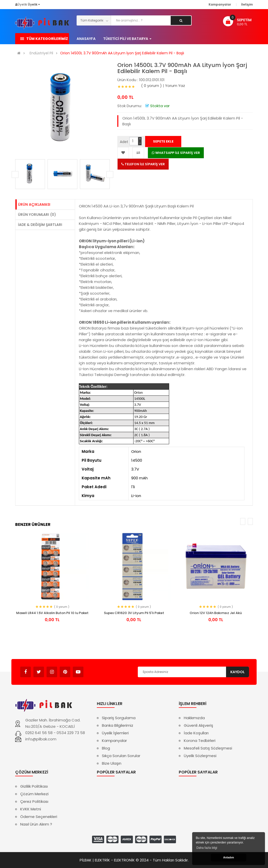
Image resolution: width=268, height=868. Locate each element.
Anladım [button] (229, 857)
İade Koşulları (196, 733)
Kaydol (238, 672)
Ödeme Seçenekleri (39, 817)
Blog (106, 748)
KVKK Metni (31, 809)
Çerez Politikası (34, 801)
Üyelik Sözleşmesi (200, 756)
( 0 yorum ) (151, 86)
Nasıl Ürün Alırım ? (36, 824)
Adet (124, 142)
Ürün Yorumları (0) (37, 215)
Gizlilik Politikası (34, 786)
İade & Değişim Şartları (40, 225)
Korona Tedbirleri (200, 741)
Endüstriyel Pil (41, 53)
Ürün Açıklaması (34, 204)
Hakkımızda (194, 718)
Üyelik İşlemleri (115, 733)
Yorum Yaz (175, 86)
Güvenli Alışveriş (198, 725)
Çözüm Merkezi (34, 794)
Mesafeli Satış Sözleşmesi (208, 748)
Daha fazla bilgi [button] (207, 848)
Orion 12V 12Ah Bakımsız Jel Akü (216, 613)
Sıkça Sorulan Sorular (121, 756)
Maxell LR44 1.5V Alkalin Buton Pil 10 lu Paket (52, 613)
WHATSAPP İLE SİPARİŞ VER (176, 153)
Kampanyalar (114, 741)
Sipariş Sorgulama (119, 718)
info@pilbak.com (41, 739)
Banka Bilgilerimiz (118, 725)
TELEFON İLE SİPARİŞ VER (143, 164)
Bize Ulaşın (112, 763)
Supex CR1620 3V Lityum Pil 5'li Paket (134, 613)
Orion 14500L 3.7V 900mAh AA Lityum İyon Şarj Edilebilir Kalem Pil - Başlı (122, 53)
